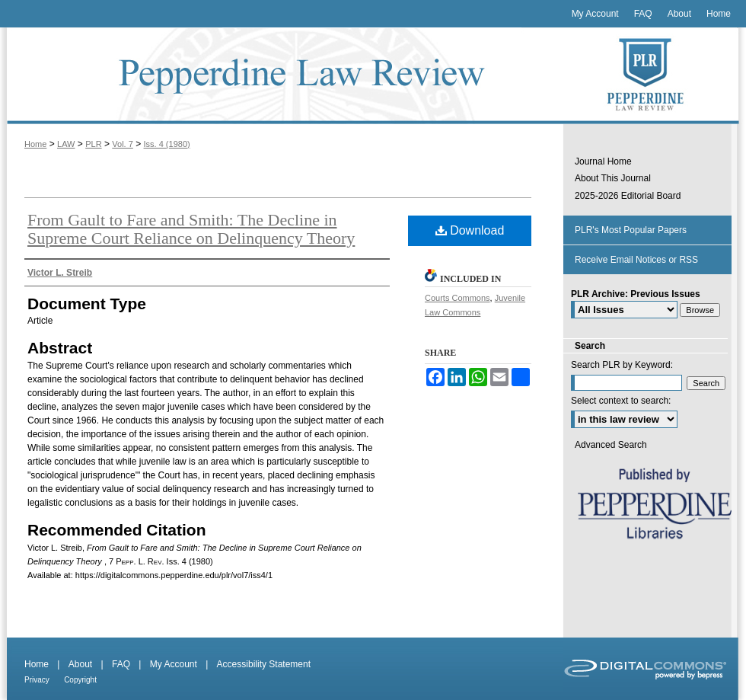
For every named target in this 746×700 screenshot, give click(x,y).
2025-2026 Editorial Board (628, 196)
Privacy (37, 680)
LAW (66, 144)
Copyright (80, 680)
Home (35, 144)
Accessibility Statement (264, 664)
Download (470, 230)
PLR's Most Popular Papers (631, 230)
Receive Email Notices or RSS (636, 260)
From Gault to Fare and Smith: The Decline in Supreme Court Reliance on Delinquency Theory (191, 229)
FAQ (121, 664)
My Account (174, 664)
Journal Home (603, 161)
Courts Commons (457, 298)
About (80, 664)
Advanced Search (611, 445)
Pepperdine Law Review (282, 76)
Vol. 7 (123, 144)
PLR (93, 144)
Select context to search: (621, 401)
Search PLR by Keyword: (622, 365)
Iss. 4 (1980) (167, 144)
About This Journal (613, 178)
